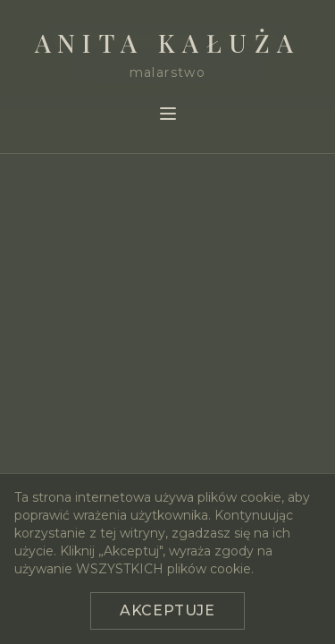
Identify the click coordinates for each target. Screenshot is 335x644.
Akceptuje (167, 610)
